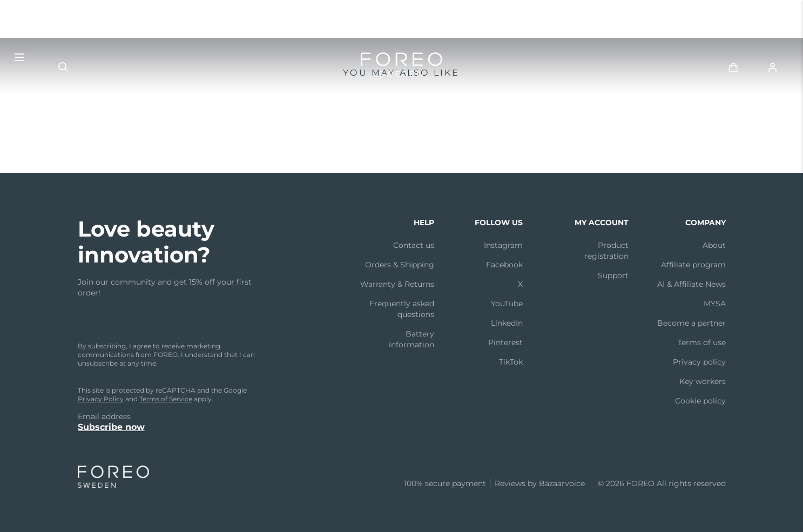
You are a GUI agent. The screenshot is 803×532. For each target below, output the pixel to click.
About (714, 245)
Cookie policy (700, 401)
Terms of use (702, 342)
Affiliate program (693, 265)
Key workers (703, 381)
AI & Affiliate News (691, 284)
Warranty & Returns (397, 284)
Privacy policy (699, 362)
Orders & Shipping (400, 265)
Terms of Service (166, 399)
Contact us (414, 245)
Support (613, 275)
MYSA (715, 304)
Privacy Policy (101, 399)
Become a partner (691, 323)
